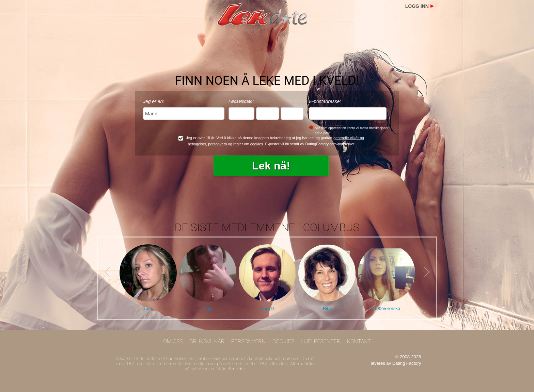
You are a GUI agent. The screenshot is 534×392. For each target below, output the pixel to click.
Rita (327, 308)
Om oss (173, 341)
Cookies (284, 341)
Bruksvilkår (207, 341)
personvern (217, 144)
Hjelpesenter (321, 341)
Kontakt (359, 341)
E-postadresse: (325, 101)
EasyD (267, 308)
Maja (208, 308)
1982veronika (387, 308)
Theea (148, 308)
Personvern (248, 341)
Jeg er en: (154, 101)
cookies (257, 144)
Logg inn (417, 6)
